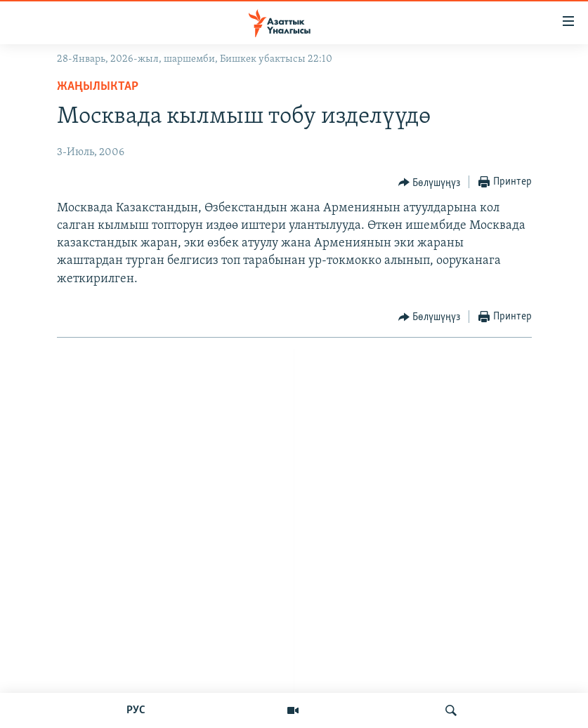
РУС (136, 710)
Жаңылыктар (98, 87)
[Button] (430, 183)
